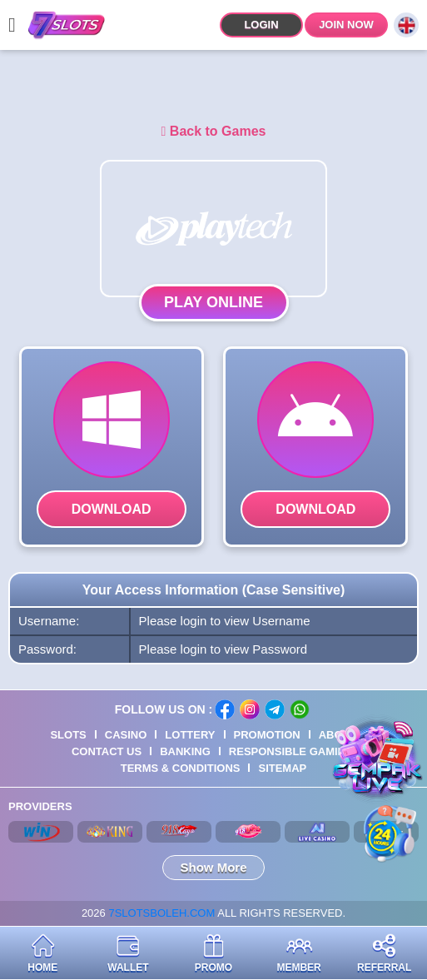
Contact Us (107, 751)
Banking (185, 751)
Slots (68, 735)
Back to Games (214, 131)
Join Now (346, 25)
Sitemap (282, 768)
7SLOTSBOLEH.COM (161, 913)
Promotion (267, 735)
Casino (126, 735)
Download (112, 509)
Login (261, 25)
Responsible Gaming (291, 751)
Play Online (213, 302)
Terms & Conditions (181, 768)
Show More (213, 867)
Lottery (190, 735)
